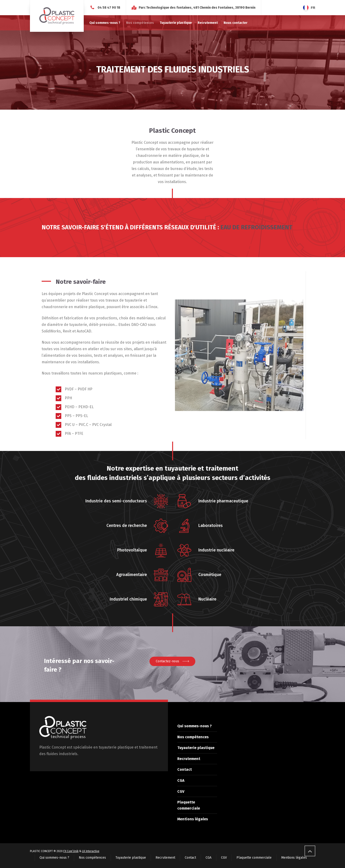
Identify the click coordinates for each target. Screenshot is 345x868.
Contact (185, 769)
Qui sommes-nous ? (194, 726)
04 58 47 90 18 (109, 8)
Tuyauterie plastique (196, 748)
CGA (181, 780)
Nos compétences (193, 737)
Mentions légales (193, 819)
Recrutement (189, 759)
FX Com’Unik (71, 851)
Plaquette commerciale (254, 858)
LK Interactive (91, 851)
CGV (181, 791)
